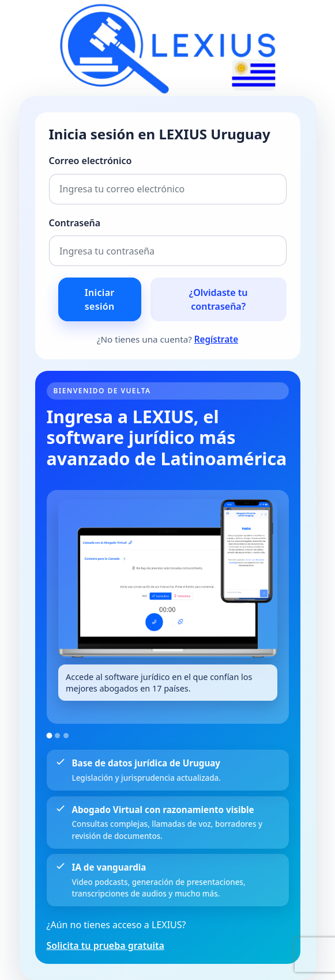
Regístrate (216, 339)
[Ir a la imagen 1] (49, 736)
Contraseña (75, 223)
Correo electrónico (91, 161)
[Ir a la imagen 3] (66, 736)
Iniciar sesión (100, 299)
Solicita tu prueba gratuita (106, 945)
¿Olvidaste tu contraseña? (219, 299)
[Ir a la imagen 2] (57, 736)
